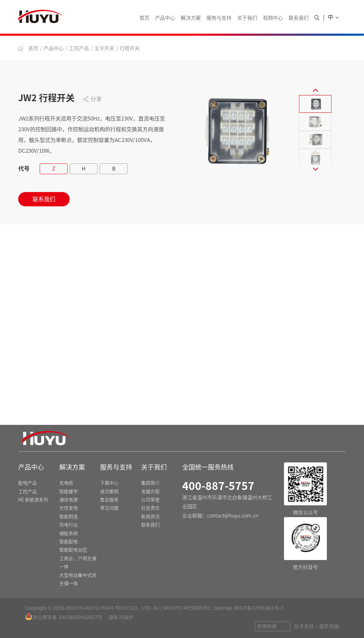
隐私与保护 (121, 617)
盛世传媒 (329, 626)
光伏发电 (69, 508)
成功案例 (109, 492)
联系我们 (299, 18)
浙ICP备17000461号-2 (258, 608)
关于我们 (247, 18)
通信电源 (69, 500)
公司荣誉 (150, 500)
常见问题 (109, 508)
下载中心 (109, 483)
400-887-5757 (218, 486)
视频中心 (273, 18)
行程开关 (130, 48)
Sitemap (223, 608)
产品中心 (165, 18)
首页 (144, 18)
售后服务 (109, 500)
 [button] (315, 90)
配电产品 (28, 483)
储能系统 (69, 533)
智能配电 (69, 542)
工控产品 (79, 48)
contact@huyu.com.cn (233, 516)
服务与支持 (219, 18)
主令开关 (104, 48)
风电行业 (69, 525)
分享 (92, 99)
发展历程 (150, 492)
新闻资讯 (150, 517)
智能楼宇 (69, 492)
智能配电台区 (73, 550)
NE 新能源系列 (33, 500)
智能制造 (69, 517)
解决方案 (191, 18)
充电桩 (66, 483)
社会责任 (150, 508)
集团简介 (150, 483)
